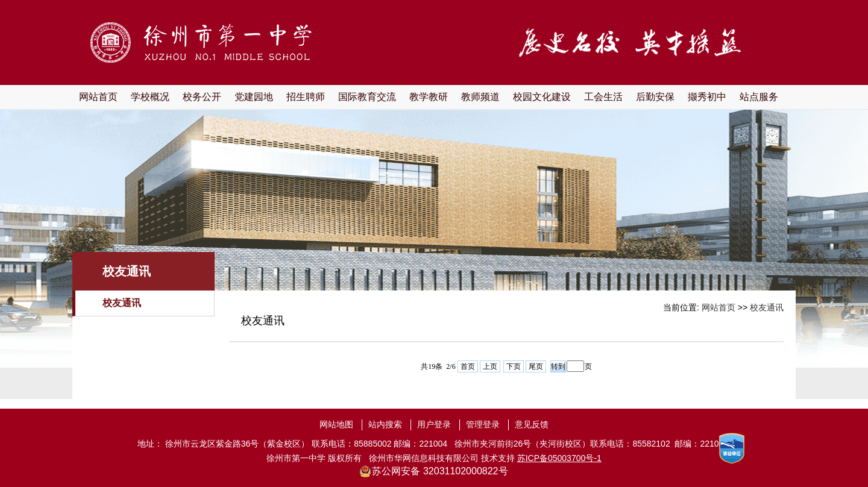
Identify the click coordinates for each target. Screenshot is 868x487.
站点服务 (759, 97)
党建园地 (254, 97)
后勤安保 (655, 97)
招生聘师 (306, 97)
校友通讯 (122, 303)
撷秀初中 (707, 97)
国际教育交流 (367, 97)
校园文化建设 (542, 97)
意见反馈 (532, 424)
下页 (514, 366)
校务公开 (202, 97)
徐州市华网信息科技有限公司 (424, 458)
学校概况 (150, 97)
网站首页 (98, 97)
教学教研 (429, 97)
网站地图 (336, 424)
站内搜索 (385, 424)
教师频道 (480, 97)
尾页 (536, 366)
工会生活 (603, 97)
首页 (468, 366)
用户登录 (434, 424)
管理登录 (483, 424)
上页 (490, 366)
